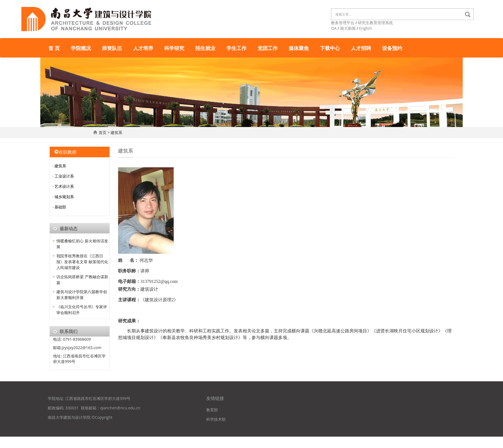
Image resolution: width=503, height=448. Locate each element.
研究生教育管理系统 (375, 23)
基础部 (60, 207)
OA (334, 28)
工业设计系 (64, 176)
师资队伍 (112, 48)
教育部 (212, 410)
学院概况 (81, 48)
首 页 (54, 48)
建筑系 (116, 132)
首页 (103, 132)
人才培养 (143, 48)
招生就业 (205, 48)
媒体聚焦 (299, 48)
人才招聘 (361, 48)
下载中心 (330, 48)
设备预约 (392, 48)
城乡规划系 (64, 197)
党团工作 (268, 48)
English (365, 28)
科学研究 (174, 48)
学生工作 (236, 48)
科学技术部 (216, 419)
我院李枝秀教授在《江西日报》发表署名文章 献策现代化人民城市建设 (82, 262)
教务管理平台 (343, 23)
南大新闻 (348, 28)
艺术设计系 (64, 186)
